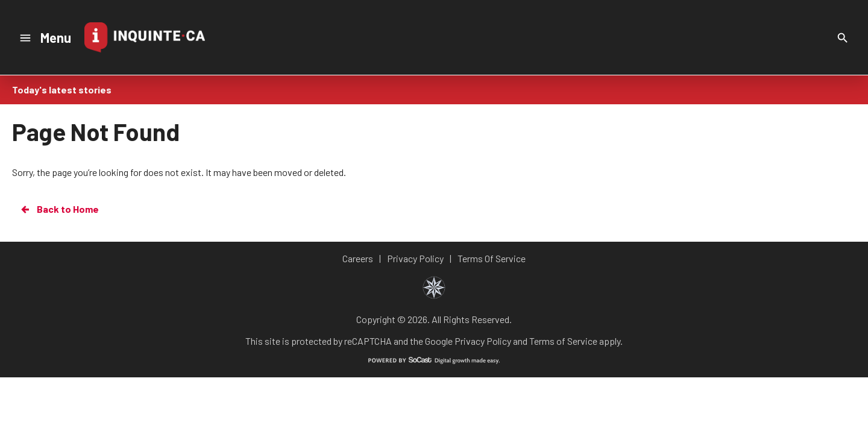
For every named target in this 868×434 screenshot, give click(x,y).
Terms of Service (563, 341)
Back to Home (59, 209)
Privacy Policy (483, 341)
